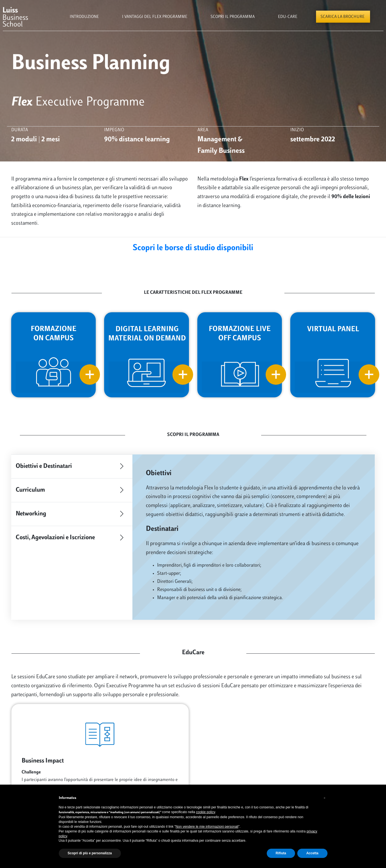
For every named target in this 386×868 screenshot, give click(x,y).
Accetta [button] (312, 853)
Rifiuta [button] (281, 853)
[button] (325, 798)
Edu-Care (288, 17)
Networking (72, 514)
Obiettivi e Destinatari (72, 466)
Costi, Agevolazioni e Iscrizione (72, 538)
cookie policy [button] (205, 812)
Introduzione (84, 17)
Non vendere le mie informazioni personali (207, 827)
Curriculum (72, 490)
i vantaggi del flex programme (155, 17)
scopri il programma (233, 17)
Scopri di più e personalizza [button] (90, 853)
